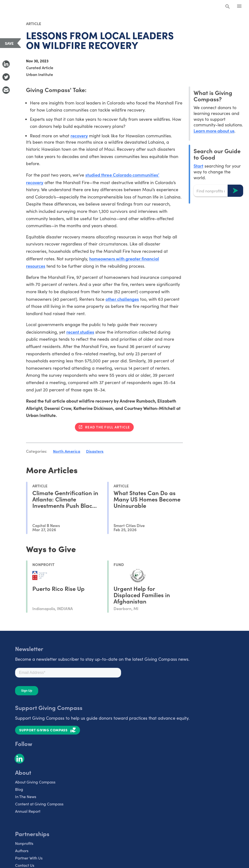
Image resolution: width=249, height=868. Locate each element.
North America (67, 451)
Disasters (95, 451)
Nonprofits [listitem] (24, 843)
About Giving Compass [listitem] (35, 782)
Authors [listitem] (22, 851)
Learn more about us (214, 131)
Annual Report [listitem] (28, 811)
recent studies (80, 332)
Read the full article (107, 427)
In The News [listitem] (26, 797)
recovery (79, 136)
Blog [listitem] (19, 789)
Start (198, 166)
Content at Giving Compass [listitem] (39, 804)
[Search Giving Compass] (228, 7)
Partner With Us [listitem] (29, 858)
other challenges (122, 299)
